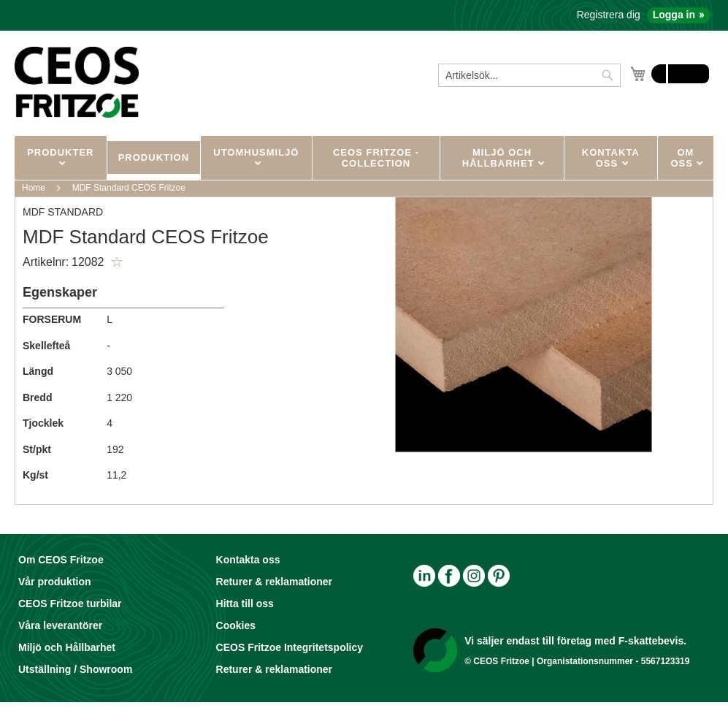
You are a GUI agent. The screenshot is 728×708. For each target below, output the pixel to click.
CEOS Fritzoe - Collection (376, 158)
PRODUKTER (60, 152)
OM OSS (683, 158)
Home (34, 188)
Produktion (154, 157)
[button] (117, 262)
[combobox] (529, 75)
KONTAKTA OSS (611, 158)
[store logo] (77, 82)
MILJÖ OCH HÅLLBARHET (500, 158)
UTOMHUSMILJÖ (256, 152)
